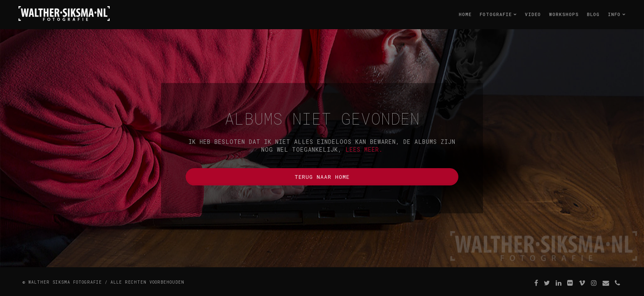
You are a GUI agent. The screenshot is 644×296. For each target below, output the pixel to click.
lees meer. (364, 149)
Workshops (564, 14)
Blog (593, 14)
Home (465, 14)
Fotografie (498, 14)
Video (533, 14)
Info (617, 14)
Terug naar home (322, 177)
